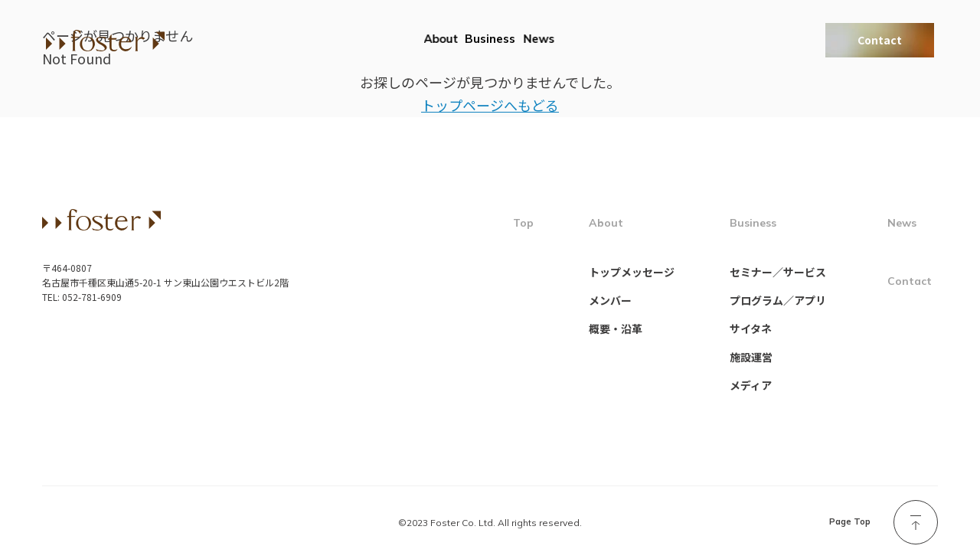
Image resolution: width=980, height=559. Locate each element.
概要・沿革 (616, 329)
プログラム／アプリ (778, 300)
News (539, 39)
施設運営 (751, 357)
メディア (751, 385)
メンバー (610, 300)
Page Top (850, 521)
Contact (880, 40)
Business (490, 39)
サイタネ (751, 329)
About (441, 39)
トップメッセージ (632, 272)
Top (523, 223)
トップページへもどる (490, 105)
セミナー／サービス (778, 272)
